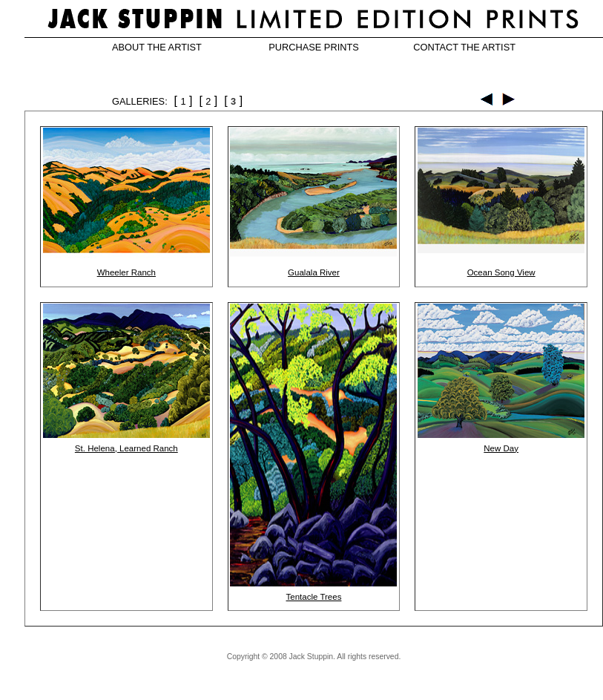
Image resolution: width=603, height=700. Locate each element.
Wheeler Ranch (126, 272)
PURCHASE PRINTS (314, 47)
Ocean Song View (501, 272)
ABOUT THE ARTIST (157, 47)
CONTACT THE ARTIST (464, 47)
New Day (501, 448)
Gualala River (314, 272)
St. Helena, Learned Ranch (126, 448)
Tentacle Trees (314, 597)
